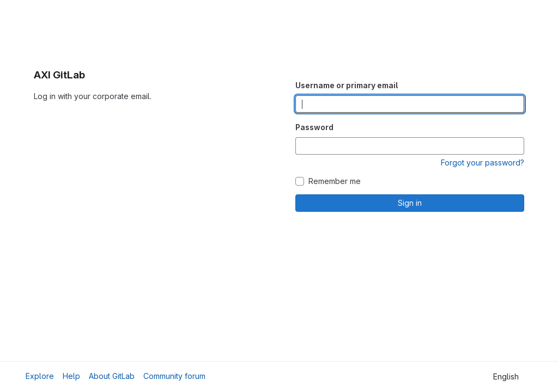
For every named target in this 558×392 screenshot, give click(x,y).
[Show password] (515, 146)
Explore (40, 376)
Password (314, 127)
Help (71, 376)
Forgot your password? (483, 163)
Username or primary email (347, 85)
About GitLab (112, 376)
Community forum (174, 376)
